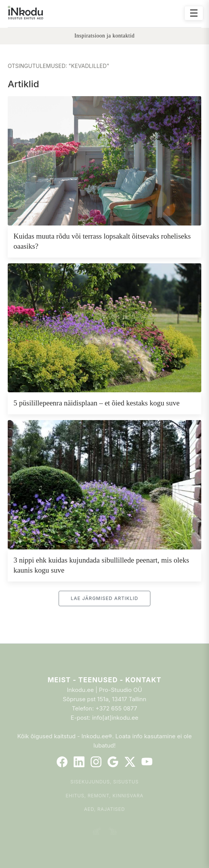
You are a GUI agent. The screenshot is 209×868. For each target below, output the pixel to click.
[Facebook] (62, 762)
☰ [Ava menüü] (194, 13)
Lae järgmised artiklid (104, 598)
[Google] (113, 762)
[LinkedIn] (79, 762)
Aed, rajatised (104, 809)
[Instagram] (96, 762)
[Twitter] (130, 762)
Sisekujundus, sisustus (105, 782)
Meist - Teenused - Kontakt (104, 680)
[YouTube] (147, 762)
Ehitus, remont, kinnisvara (104, 796)
